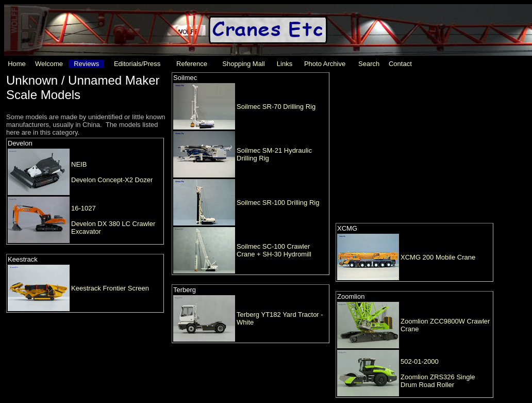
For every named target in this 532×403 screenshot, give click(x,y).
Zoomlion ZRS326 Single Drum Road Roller (438, 381)
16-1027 (84, 208)
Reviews (86, 64)
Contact (400, 64)
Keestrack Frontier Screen (110, 288)
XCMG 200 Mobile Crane (438, 257)
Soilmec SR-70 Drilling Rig (276, 107)
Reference (192, 64)
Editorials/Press (137, 64)
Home (17, 64)
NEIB (79, 164)
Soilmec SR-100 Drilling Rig (278, 203)
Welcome (49, 64)
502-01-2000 (420, 361)
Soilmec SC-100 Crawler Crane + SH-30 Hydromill (274, 250)
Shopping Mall (243, 64)
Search (369, 64)
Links (285, 64)
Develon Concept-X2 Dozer (112, 180)
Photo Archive (325, 64)
